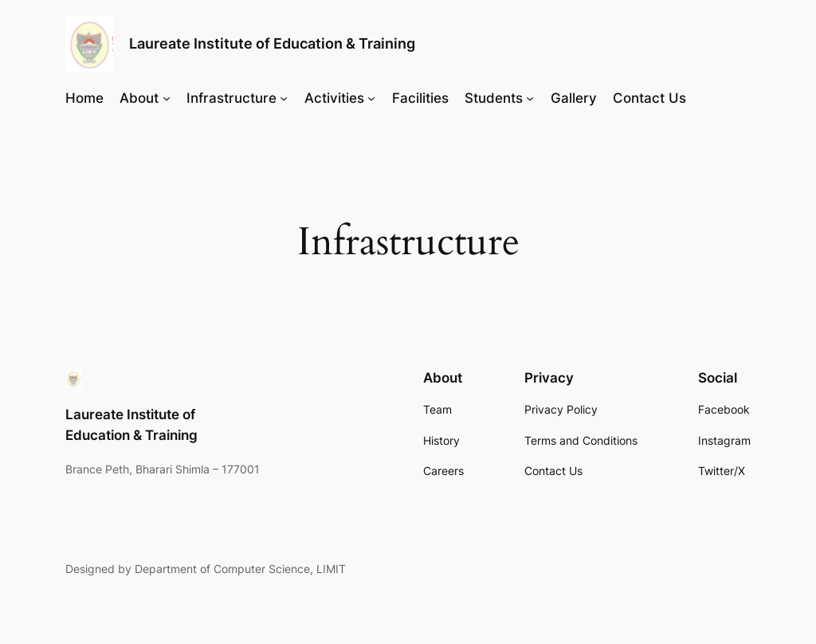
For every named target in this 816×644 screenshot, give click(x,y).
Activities (334, 98)
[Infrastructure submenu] (284, 97)
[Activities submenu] (371, 97)
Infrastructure (231, 98)
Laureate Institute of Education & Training (272, 43)
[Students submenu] (530, 97)
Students (494, 98)
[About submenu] (167, 97)
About (139, 98)
